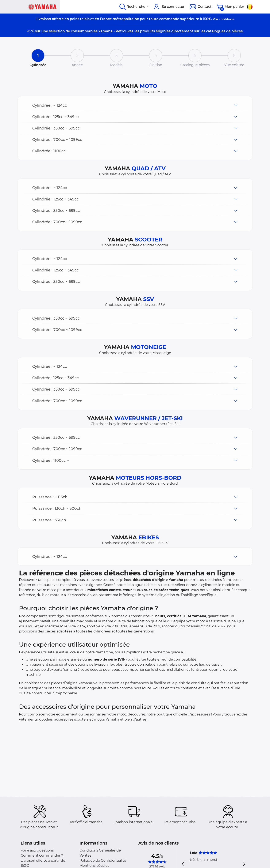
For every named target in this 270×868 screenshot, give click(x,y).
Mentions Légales (94, 866)
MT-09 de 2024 (73, 626)
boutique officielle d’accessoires (183, 714)
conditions (227, 19)
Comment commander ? (42, 855)
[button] (135, 105)
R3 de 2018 (110, 626)
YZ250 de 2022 (213, 626)
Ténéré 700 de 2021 (144, 626)
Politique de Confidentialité (103, 861)
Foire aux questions (37, 850)
